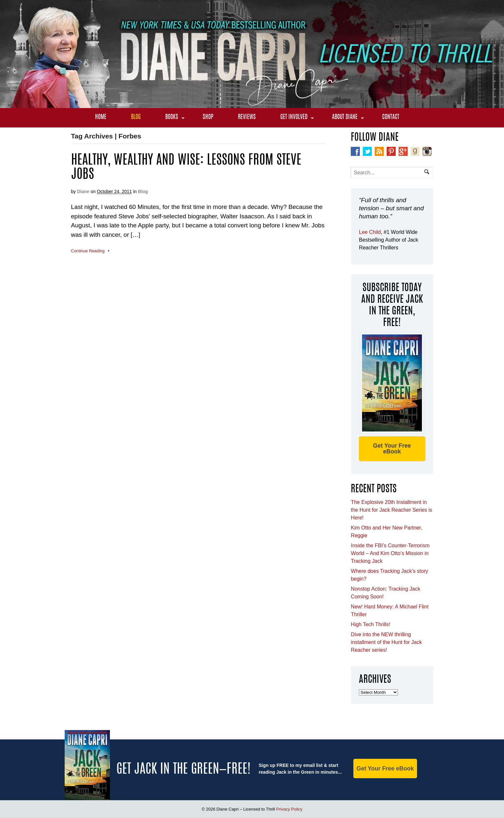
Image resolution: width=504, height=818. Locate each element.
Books (172, 117)
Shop (208, 117)
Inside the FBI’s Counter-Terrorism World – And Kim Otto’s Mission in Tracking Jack (390, 553)
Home (101, 117)
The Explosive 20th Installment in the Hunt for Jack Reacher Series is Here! (391, 510)
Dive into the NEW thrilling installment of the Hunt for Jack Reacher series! (386, 642)
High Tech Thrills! (370, 624)
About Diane (345, 117)
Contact (391, 117)
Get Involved (294, 117)
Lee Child (370, 232)
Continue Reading (88, 251)
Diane (83, 191)
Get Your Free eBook (392, 449)
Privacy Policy (289, 809)
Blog (136, 117)
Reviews (247, 117)
